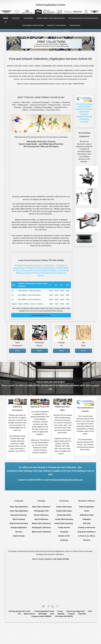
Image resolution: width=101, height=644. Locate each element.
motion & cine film (14, 66)
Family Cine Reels (64, 515)
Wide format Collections (41, 532)
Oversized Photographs (46, 268)
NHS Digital (43, 614)
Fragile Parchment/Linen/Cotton (29, 265)
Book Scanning (84, 106)
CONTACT (16, 18)
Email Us (87, 540)
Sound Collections (41, 515)
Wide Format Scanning (19, 523)
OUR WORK (28, 18)
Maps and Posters (25, 273)
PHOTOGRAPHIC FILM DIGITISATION (83, 18)
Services (18, 351)
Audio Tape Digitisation (19, 511)
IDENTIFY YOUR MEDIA (56, 25)
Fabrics (37, 273)
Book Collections (41, 519)
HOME (6, 18)
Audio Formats (19, 536)
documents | (69, 66)
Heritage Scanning (84, 117)
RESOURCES (75, 25)
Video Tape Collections (41, 507)
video (31, 66)
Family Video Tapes (64, 507)
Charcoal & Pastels (40, 270)
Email (47, 559)
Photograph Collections (41, 527)
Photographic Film (41, 511)
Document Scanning (84, 104)
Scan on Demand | (82, 66)
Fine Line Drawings (23, 270)
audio (25, 66)
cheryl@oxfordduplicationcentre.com (66, 480)
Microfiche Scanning (84, 109)
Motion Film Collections (41, 523)
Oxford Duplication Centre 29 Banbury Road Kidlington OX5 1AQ (87, 515)
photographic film (49, 66)
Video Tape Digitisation (19, 507)
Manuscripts (50, 265)
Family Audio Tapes (64, 511)
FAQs (92, 66)
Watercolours (64, 268)
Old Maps (61, 265)
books (60, 66)
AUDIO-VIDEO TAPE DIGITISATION (51, 18)
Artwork (31, 268)
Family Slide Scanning (64, 519)
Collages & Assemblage (59, 270)
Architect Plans (48, 273)
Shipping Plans (19, 268)
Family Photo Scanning (64, 523)
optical (37, 66)
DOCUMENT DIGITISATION (33, 25)
